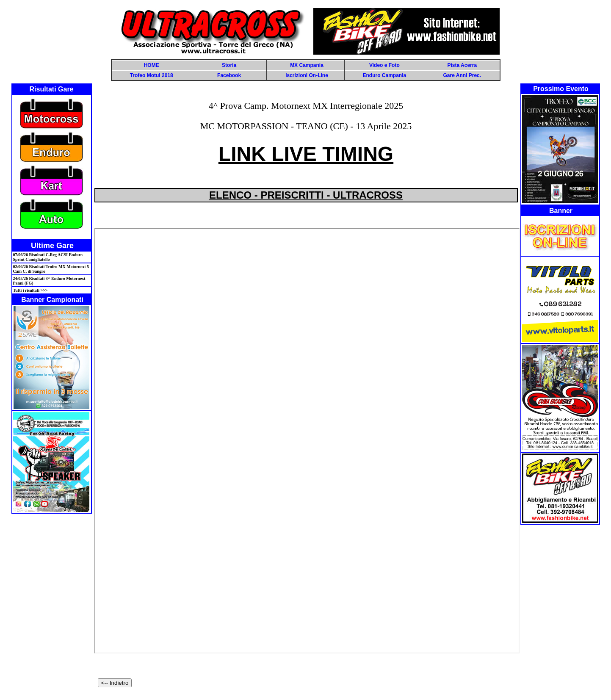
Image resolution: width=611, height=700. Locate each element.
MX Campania (307, 65)
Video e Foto (384, 65)
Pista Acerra (462, 65)
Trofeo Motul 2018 (152, 75)
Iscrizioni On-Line (307, 75)
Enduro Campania (385, 75)
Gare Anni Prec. (462, 75)
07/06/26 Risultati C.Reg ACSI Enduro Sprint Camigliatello (48, 257)
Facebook (229, 75)
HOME (152, 65)
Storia (229, 65)
